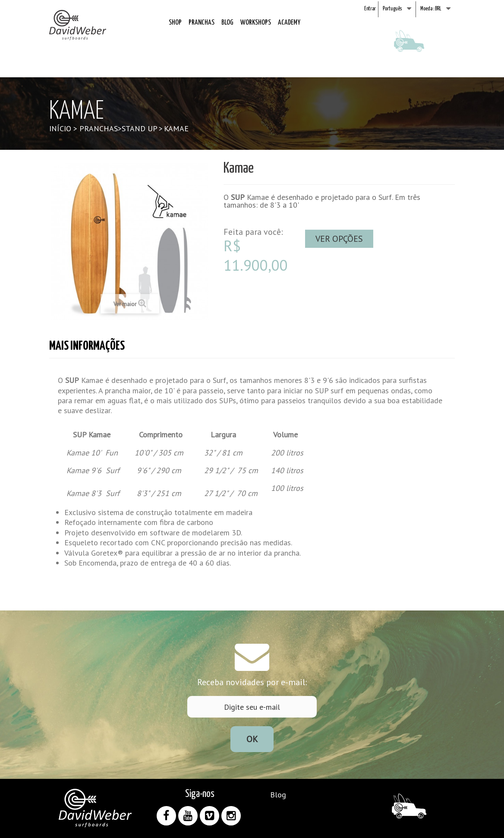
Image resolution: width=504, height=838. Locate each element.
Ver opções (339, 239)
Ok (252, 739)
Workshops (256, 23)
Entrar (370, 9)
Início (60, 128)
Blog (227, 23)
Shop (175, 23)
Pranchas (202, 23)
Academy (289, 23)
